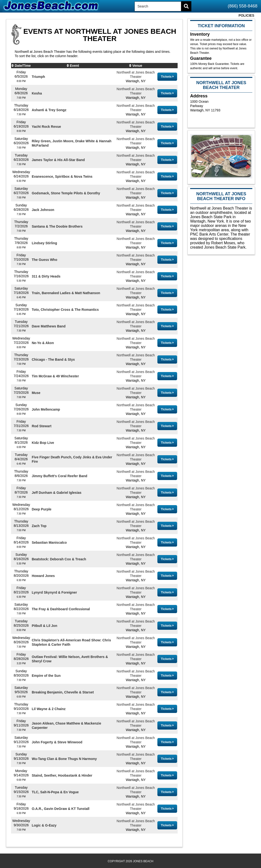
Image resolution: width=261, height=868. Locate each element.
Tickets (167, 77)
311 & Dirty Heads (46, 276)
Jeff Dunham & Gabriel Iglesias (57, 493)
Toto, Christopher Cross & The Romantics (65, 310)
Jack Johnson (43, 210)
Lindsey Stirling (44, 243)
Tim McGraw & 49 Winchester (55, 376)
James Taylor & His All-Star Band (58, 160)
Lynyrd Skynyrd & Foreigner (54, 592)
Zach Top (39, 526)
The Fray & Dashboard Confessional (61, 609)
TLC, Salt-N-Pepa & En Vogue (55, 792)
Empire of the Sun (46, 676)
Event (74, 66)
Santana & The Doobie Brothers (57, 226)
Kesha (37, 93)
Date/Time (23, 66)
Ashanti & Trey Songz (49, 110)
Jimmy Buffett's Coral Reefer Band (60, 476)
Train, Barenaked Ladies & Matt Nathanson (66, 293)
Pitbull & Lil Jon (45, 626)
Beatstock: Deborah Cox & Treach (59, 559)
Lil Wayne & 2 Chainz (49, 709)
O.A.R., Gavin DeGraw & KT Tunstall (61, 809)
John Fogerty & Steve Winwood (57, 742)
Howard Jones (43, 576)
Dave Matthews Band (49, 326)
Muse (36, 393)
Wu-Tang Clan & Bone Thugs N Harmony (64, 759)
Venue (137, 66)
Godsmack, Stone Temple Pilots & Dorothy (66, 193)
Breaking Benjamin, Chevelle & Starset (63, 692)
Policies (246, 15)
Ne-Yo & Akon (43, 343)
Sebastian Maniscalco (49, 542)
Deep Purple (42, 509)
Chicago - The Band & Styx (53, 359)
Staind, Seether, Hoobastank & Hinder (62, 775)
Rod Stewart (42, 426)
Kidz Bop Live (43, 443)
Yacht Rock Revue (46, 127)
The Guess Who (45, 260)
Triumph (38, 77)
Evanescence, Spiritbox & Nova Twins (62, 176)
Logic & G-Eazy (44, 825)
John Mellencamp (46, 409)
